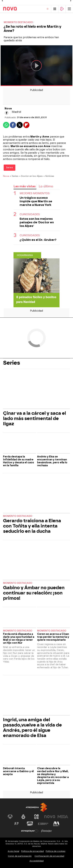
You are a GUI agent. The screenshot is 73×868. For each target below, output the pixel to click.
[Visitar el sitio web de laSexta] (23, 817)
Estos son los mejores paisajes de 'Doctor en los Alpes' (37, 222)
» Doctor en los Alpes (31, 176)
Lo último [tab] (46, 186)
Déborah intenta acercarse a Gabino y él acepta (18, 771)
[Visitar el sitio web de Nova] (50, 817)
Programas (22, 16)
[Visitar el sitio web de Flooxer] (46, 831)
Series (7, 16)
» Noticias (49, 176)
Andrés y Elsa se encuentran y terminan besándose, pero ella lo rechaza (52, 461)
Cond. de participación (20, 856)
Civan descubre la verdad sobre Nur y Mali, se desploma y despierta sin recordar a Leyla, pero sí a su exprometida (53, 776)
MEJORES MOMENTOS (35, 193)
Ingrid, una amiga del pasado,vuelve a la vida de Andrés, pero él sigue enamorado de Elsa (32, 728)
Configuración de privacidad (49, 856)
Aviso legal (13, 851)
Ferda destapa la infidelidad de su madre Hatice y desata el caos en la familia (18, 461)
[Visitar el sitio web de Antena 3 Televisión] (10, 817)
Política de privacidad (32, 851)
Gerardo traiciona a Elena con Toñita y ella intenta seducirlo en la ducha (32, 526)
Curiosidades (30, 214)
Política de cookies (56, 851)
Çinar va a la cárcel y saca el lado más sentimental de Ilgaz (35, 418)
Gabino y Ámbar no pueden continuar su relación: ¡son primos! (34, 593)
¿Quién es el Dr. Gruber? (38, 240)
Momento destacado (18, 516)
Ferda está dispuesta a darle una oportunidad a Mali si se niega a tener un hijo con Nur (19, 638)
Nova (6, 176)
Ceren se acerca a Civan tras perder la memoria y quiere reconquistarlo (53, 637)
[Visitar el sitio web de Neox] (36, 817)
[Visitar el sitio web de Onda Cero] (30, 824)
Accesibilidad (36, 861)
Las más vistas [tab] (25, 186)
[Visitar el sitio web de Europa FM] (43, 824)
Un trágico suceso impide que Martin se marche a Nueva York (36, 201)
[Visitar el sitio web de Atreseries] (17, 824)
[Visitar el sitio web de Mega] (63, 817)
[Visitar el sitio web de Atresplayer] (30, 831)
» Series (14, 176)
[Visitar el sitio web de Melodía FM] (56, 824)
